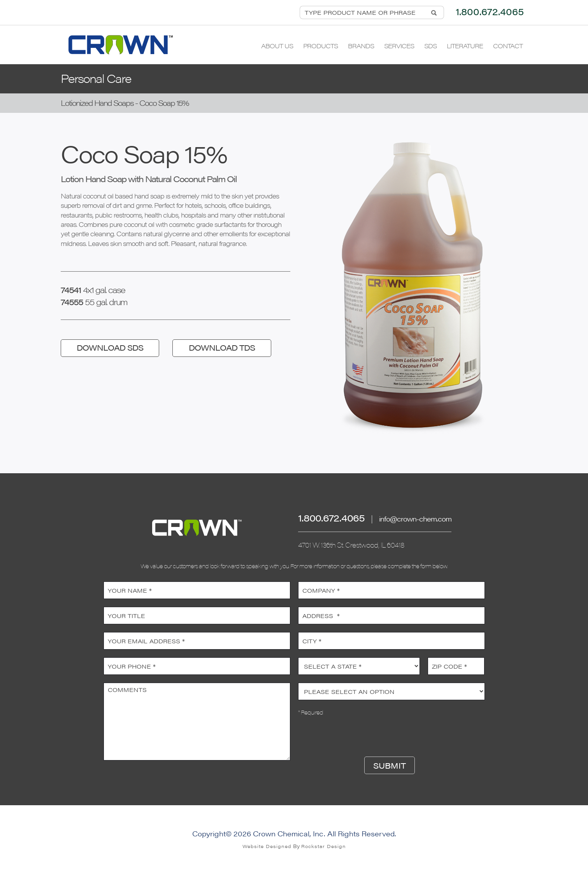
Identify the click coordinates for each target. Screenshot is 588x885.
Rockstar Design (324, 846)
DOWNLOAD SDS (110, 347)
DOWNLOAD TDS (222, 347)
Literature (465, 46)
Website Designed (267, 846)
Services (399, 46)
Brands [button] (361, 46)
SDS (430, 46)
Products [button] (320, 46)
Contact (508, 46)
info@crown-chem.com (415, 519)
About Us (277, 46)
